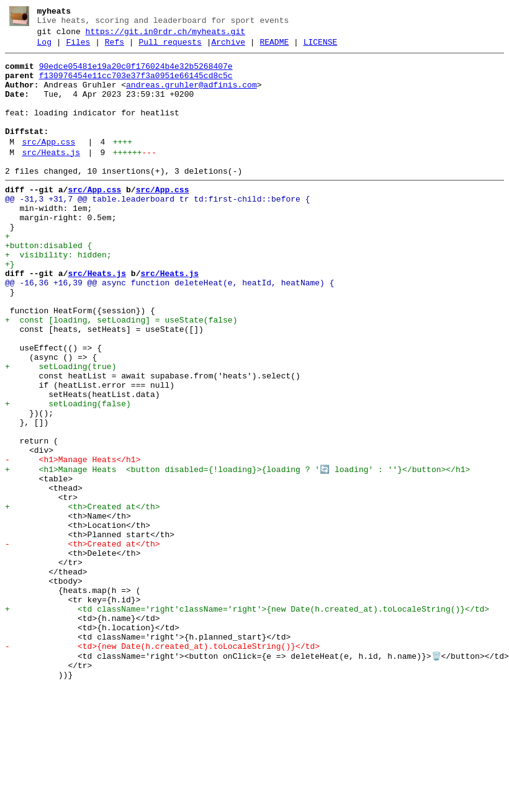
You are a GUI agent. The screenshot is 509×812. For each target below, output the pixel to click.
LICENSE (321, 48)
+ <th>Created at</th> (83, 597)
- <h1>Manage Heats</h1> (73, 542)
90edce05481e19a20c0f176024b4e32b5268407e (136, 74)
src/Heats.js (51, 177)
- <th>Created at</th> (83, 642)
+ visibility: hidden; (58, 296)
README (274, 48)
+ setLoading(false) (68, 475)
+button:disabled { (48, 285)
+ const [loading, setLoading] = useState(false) (121, 374)
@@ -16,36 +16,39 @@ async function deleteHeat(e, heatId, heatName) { (169, 329)
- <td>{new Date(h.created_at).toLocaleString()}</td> (162, 765)
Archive (228, 48)
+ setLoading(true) (61, 430)
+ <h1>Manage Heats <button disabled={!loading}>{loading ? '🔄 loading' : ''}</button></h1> (237, 553)
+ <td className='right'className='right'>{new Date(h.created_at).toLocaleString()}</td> (247, 720)
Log (44, 48)
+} (10, 307)
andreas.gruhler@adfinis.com (191, 96)
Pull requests (170, 48)
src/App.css (48, 164)
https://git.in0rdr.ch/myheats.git (165, 35)
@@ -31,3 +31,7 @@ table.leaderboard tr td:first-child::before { (157, 229)
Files (78, 48)
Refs (115, 48)
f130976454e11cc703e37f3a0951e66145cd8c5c (136, 85)
